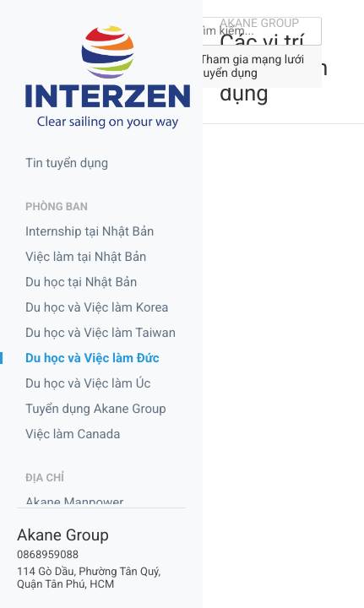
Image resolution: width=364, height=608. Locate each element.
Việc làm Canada (73, 434)
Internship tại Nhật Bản (90, 231)
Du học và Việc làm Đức (92, 358)
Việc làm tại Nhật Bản (86, 257)
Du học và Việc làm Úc (88, 383)
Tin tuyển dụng (67, 163)
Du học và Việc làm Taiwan (101, 333)
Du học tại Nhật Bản (81, 282)
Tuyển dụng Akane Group (96, 409)
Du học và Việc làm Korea (97, 307)
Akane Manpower (74, 502)
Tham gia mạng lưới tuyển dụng (252, 67)
